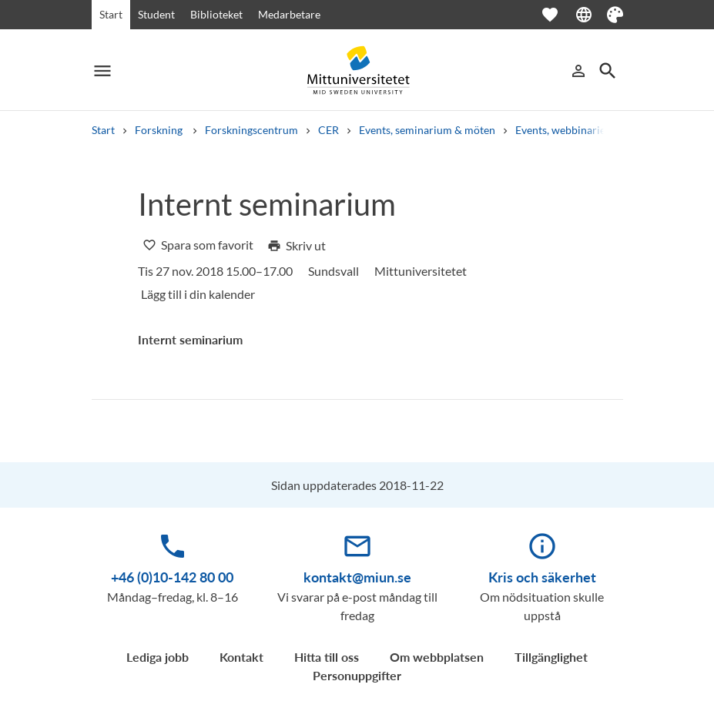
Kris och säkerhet (542, 577)
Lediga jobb (158, 657)
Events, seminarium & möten (427, 130)
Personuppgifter (357, 675)
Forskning (160, 130)
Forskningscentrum (251, 130)
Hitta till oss (327, 657)
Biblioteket (216, 14)
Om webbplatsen (437, 657)
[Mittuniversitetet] (357, 70)
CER (329, 130)
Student (156, 14)
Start (111, 14)
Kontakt (241, 657)
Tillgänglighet (551, 657)
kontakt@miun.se (357, 577)
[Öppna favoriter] (558, 15)
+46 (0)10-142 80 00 (172, 577)
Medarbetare (289, 14)
